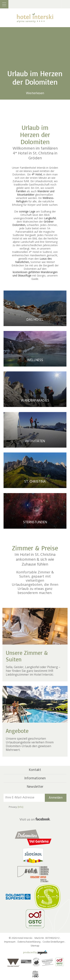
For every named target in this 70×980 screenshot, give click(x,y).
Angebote (17, 731)
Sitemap (35, 946)
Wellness (35, 360)
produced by (35, 952)
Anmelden (56, 798)
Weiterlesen (35, 93)
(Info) (20, 807)
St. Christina (35, 482)
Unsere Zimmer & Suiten (27, 656)
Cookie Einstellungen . (54, 942)
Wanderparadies (35, 401)
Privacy (16, 807)
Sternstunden (35, 522)
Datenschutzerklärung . (30, 942)
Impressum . (11, 942)
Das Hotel (35, 320)
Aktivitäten (35, 441)
